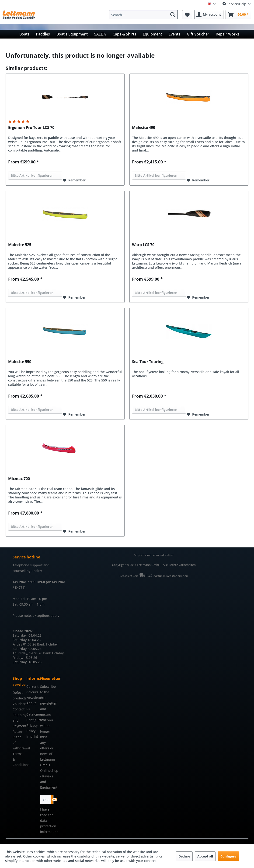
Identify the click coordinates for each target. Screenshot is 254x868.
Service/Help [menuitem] (235, 4)
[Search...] (143, 15)
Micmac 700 (19, 479)
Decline (184, 856)
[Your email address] (46, 800)
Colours (32, 692)
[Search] (173, 15)
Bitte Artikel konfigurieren (32, 175)
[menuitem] (144, 15)
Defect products (18, 695)
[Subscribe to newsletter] (52, 800)
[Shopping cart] (238, 15)
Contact (18, 709)
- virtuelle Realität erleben (170, 576)
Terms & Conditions (18, 759)
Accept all (205, 856)
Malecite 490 (144, 128)
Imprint (32, 736)
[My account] (209, 15)
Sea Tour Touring (148, 362)
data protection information (49, 826)
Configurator (32, 720)
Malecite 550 (20, 362)
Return (18, 732)
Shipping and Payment (18, 720)
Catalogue (32, 714)
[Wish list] (187, 15)
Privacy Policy (32, 728)
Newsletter (32, 698)
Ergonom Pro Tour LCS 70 (31, 128)
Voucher (18, 704)
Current (32, 686)
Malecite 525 (20, 245)
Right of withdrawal (18, 743)
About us (31, 706)
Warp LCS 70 (143, 245)
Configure (228, 856)
